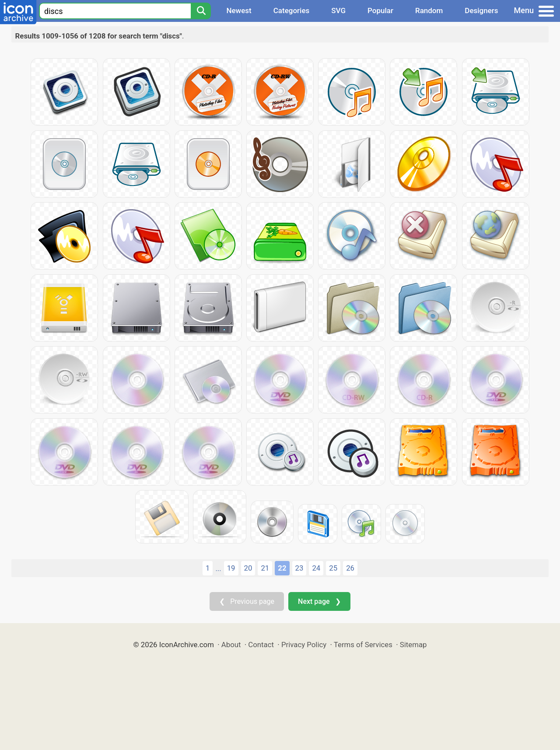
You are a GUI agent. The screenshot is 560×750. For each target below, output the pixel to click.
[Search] (201, 11)
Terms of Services (363, 645)
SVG (338, 11)
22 (282, 568)
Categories (292, 11)
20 (248, 568)
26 (350, 568)
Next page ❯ (319, 601)
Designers (481, 11)
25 (333, 568)
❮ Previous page (247, 601)
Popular (380, 11)
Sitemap (413, 645)
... (218, 568)
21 (265, 568)
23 (299, 568)
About (231, 645)
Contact (261, 645)
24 (316, 568)
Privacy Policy (304, 645)
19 (231, 568)
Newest (239, 11)
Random (429, 11)
